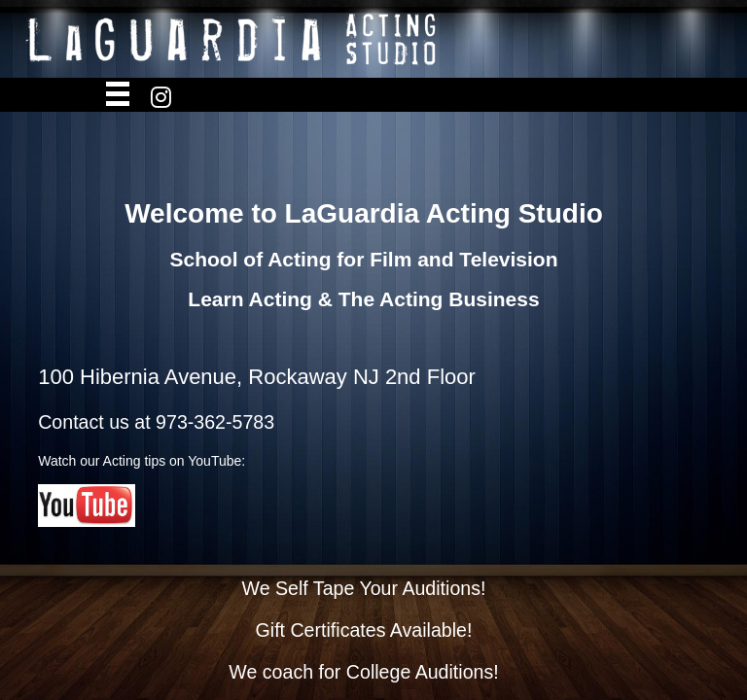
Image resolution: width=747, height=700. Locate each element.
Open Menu (118, 96)
